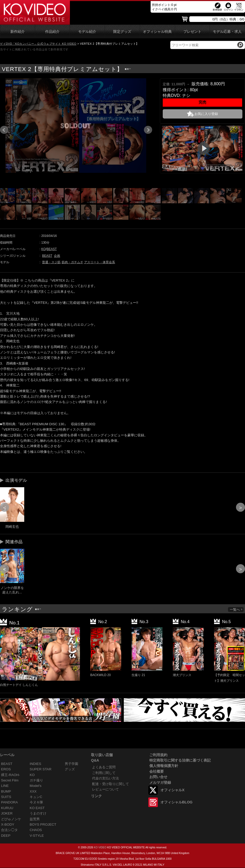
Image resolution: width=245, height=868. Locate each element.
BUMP (6, 791)
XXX (33, 791)
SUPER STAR (40, 769)
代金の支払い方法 (105, 778)
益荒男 (35, 819)
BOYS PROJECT (43, 824)
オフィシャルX (172, 790)
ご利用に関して (104, 773)
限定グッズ (122, 32)
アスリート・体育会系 (100, 262)
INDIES (35, 764)
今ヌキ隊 (36, 802)
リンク (96, 796)
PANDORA (9, 802)
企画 (57, 256)
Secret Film (10, 780)
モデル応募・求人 (227, 32)
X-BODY (8, 824)
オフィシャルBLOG (176, 802)
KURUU (7, 808)
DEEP (6, 836)
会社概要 (157, 771)
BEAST (52, 249)
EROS (6, 769)
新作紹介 (18, 32)
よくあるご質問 (104, 767)
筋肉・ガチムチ (72, 262)
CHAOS (36, 830)
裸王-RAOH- (11, 775)
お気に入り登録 (206, 114)
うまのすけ (38, 813)
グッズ (70, 769)
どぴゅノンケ (11, 819)
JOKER (7, 813)
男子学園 (71, 764)
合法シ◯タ (9, 830)
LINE (5, 786)
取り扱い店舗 (102, 755)
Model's (36, 786)
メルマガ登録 (160, 782)
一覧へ (236, 610)
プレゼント (192, 32)
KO (43, 249)
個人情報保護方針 (164, 766)
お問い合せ (158, 777)
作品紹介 (52, 32)
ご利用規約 (158, 755)
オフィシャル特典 (157, 32)
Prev (4, 130)
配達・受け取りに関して (111, 784)
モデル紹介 (87, 32)
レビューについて (105, 789)
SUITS (6, 797)
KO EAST (37, 808)
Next (148, 130)
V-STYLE (37, 836)
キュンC (36, 797)
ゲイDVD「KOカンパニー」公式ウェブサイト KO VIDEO (38, 44)
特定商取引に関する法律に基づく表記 (180, 760)
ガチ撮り (36, 780)
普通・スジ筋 (51, 262)
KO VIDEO (100, 847)
